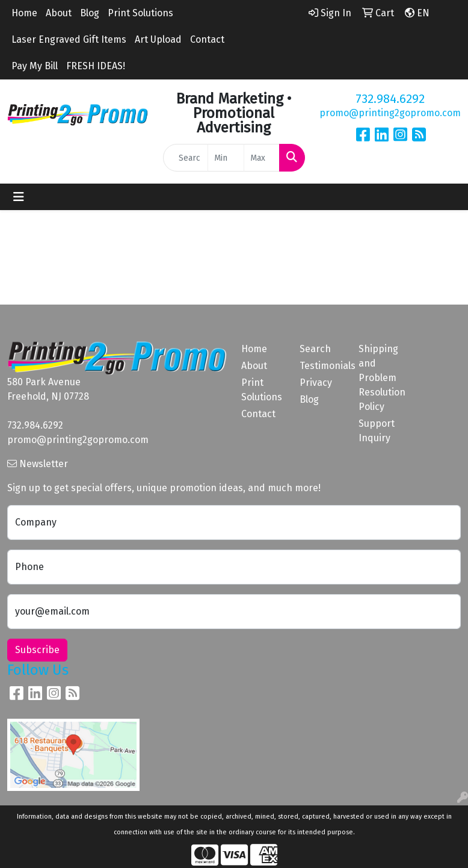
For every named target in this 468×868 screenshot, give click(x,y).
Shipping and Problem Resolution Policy (380, 378)
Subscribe (37, 650)
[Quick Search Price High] (262, 158)
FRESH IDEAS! (96, 66)
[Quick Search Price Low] (226, 158)
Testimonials (322, 366)
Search (315, 349)
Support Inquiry (377, 431)
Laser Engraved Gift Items (69, 39)
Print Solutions (140, 13)
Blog (90, 13)
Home (24, 13)
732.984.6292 (390, 99)
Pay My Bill (35, 66)
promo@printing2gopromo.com (390, 113)
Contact (207, 39)
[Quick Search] (186, 158)
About (59, 13)
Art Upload (158, 39)
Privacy (316, 383)
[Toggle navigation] (19, 197)
